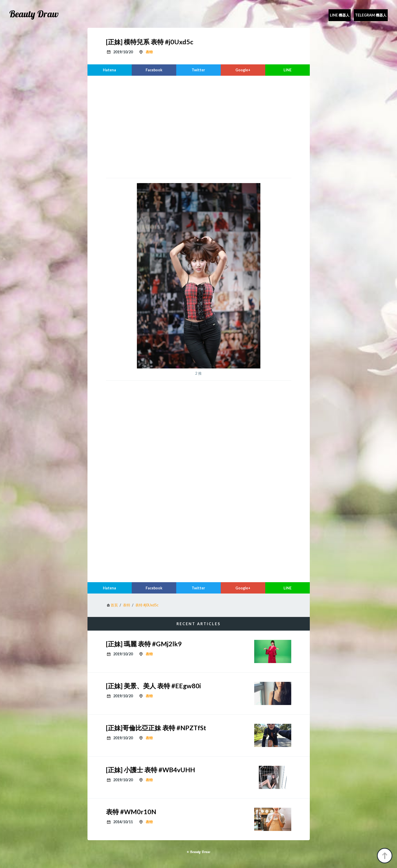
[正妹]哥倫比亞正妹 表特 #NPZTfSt (156, 728)
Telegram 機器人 (371, 15)
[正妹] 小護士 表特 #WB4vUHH (151, 770)
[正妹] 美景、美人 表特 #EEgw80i (153, 686)
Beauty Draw (34, 14)
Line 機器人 (340, 15)
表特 (149, 52)
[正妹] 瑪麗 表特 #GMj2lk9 (144, 644)
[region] (199, 126)
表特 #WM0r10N (131, 812)
